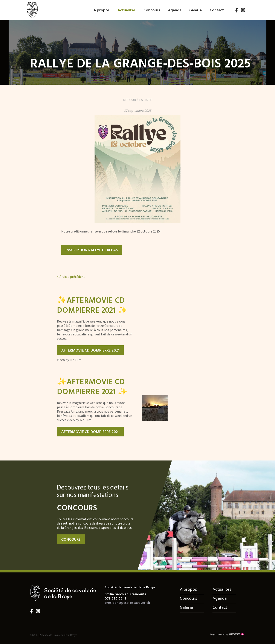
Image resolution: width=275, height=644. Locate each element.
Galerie (196, 10)
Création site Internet (230, 634)
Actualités (127, 10)
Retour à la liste (138, 100)
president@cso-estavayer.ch (127, 603)
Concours (152, 10)
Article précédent (71, 277)
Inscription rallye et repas (92, 250)
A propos (102, 10)
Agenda (175, 10)
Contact (217, 10)
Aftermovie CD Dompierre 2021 (90, 351)
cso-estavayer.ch (32, 9)
